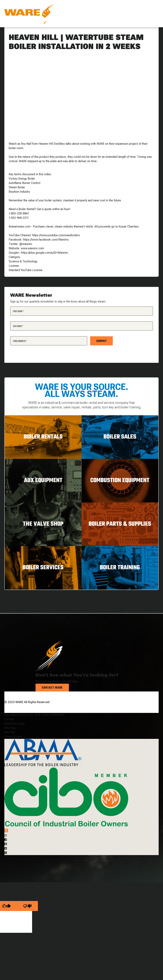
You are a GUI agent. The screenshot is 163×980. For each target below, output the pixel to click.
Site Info (10, 732)
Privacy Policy (13, 737)
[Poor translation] (27, 906)
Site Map (10, 728)
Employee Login (15, 724)
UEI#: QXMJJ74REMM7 (49, 715)
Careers (9, 719)
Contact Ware (52, 688)
